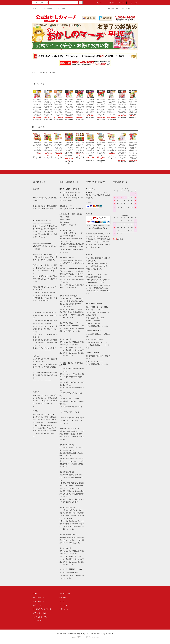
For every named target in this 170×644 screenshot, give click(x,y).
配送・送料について (40, 601)
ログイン (121, 3)
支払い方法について (40, 597)
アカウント (99, 3)
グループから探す (60, 8)
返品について (38, 605)
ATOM (39, 621)
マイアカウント (65, 594)
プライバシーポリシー (41, 613)
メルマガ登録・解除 (111, 8)
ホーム (34, 8)
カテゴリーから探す (45, 8)
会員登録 (110, 3)
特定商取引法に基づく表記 (42, 609)
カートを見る (64, 605)
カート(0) (133, 3)
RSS (35, 621)
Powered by (85, 637)
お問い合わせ (125, 8)
